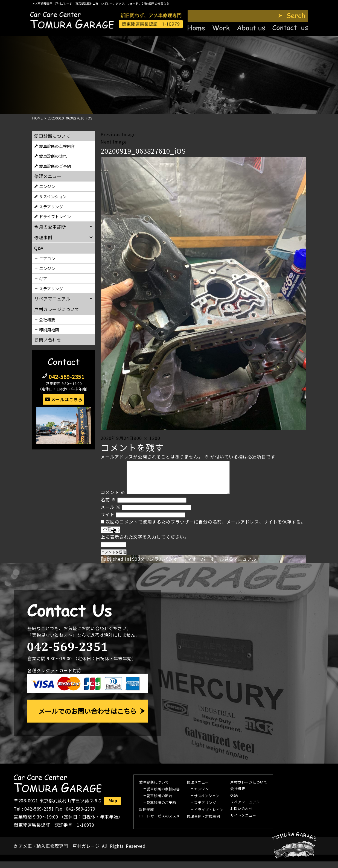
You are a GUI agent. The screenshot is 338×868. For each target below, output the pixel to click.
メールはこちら (67, 399)
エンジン (47, 186)
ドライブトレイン (55, 216)
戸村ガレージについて (57, 309)
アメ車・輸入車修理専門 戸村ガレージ (59, 852)
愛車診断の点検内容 (57, 146)
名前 (108, 506)
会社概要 (47, 319)
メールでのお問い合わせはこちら (88, 718)
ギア (43, 278)
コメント (113, 499)
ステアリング (51, 207)
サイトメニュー (243, 822)
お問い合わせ (48, 340)
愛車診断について (52, 136)
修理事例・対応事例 (203, 823)
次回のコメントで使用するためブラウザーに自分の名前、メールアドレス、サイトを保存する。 (206, 528)
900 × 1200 (147, 438)
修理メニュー (48, 176)
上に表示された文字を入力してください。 (145, 543)
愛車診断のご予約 (55, 166)
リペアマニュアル (245, 809)
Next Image (114, 142)
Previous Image (118, 134)
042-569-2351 (66, 377)
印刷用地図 (49, 330)
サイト (108, 521)
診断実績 (147, 816)
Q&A (234, 802)
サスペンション (53, 196)
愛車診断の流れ (53, 156)
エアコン (47, 258)
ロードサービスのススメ (160, 823)
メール (111, 513)
